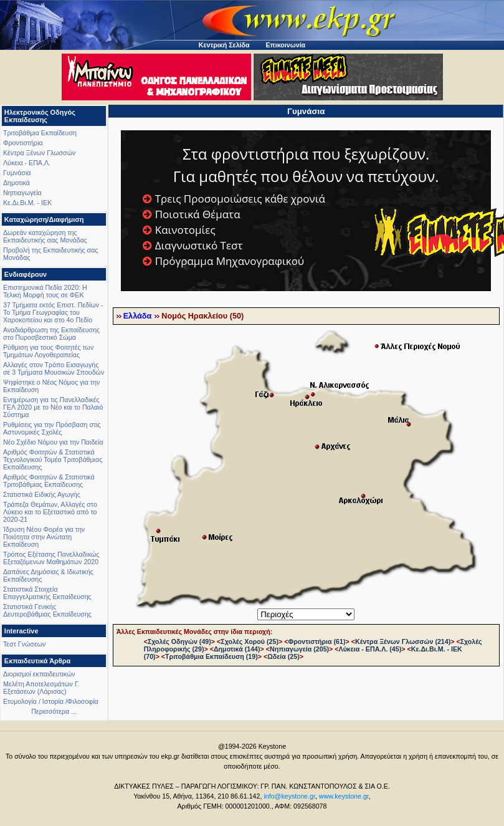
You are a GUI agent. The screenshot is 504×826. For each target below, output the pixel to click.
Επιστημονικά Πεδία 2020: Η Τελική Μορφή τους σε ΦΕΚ (45, 291)
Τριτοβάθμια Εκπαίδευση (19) (212, 656)
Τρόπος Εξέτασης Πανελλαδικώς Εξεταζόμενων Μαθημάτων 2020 (51, 558)
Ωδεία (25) (283, 656)
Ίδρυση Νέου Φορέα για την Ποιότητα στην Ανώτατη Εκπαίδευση (44, 537)
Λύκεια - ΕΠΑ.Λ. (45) (370, 649)
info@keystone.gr (289, 796)
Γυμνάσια (17, 173)
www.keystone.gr (344, 796)
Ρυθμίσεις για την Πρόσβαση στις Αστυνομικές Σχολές (52, 428)
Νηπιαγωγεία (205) (299, 649)
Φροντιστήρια (23, 143)
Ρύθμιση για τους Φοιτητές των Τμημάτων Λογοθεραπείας (48, 351)
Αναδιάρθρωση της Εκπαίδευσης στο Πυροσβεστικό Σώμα (51, 334)
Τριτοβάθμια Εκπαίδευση (40, 133)
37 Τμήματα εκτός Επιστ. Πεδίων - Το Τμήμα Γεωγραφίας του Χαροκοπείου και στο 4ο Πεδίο (53, 312)
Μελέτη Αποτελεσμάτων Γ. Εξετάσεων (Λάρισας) (41, 688)
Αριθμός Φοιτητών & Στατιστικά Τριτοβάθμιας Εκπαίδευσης (49, 481)
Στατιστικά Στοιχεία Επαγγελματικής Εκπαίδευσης (47, 593)
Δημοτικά (17, 183)
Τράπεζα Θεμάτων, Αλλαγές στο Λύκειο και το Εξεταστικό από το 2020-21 (50, 512)
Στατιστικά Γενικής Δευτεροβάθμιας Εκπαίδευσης (47, 610)
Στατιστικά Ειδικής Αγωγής (42, 494)
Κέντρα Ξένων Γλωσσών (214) (403, 641)
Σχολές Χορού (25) (250, 641)
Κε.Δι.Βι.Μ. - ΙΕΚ (27, 203)
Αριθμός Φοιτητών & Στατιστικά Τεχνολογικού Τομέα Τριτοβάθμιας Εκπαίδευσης (53, 459)
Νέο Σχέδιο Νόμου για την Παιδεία (53, 442)
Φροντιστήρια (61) (316, 641)
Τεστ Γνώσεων (24, 644)
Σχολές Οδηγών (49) (179, 641)
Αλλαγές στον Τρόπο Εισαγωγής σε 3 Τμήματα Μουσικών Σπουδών (54, 368)
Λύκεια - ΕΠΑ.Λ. (27, 163)
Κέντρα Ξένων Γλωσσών (39, 153)
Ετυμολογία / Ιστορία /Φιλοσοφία (51, 701)
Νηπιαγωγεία (22, 193)
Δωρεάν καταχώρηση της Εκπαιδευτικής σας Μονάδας (45, 236)
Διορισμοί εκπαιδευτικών (39, 674)
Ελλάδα (138, 316)
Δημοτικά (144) (237, 649)
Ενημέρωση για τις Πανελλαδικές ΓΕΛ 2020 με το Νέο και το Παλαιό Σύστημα (53, 407)
